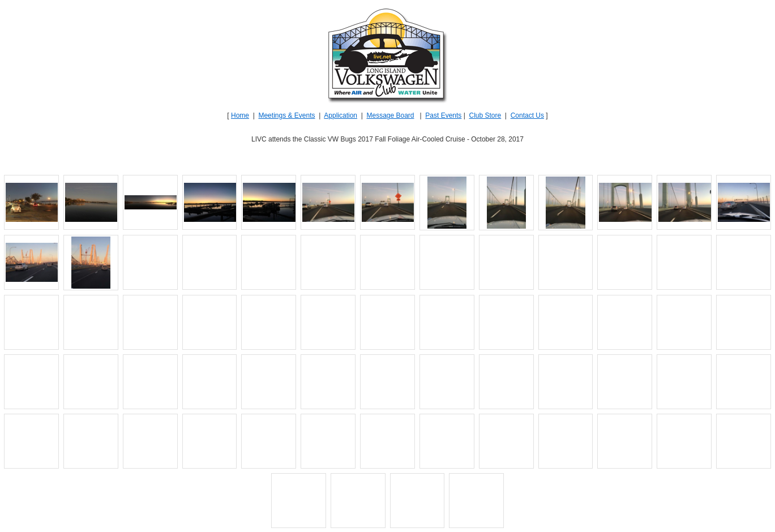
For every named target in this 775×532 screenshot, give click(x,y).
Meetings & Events (286, 115)
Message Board (390, 115)
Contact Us (527, 115)
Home (240, 115)
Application (341, 115)
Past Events (443, 115)
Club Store (485, 115)
